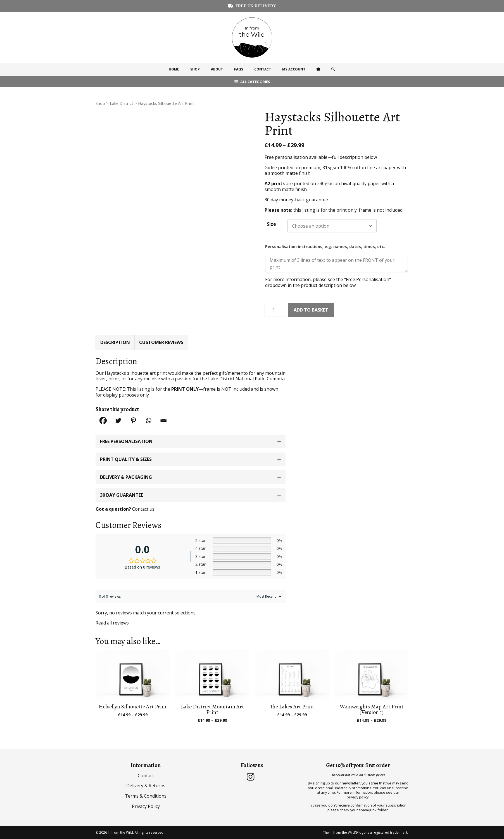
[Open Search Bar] (333, 69)
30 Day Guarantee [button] (122, 495)
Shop (195, 69)
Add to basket (311, 310)
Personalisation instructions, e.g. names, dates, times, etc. (325, 247)
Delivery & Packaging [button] (126, 477)
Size (271, 224)
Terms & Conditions (146, 796)
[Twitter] (118, 420)
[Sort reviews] (268, 597)
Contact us (143, 509)
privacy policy (358, 797)
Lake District (122, 103)
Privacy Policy (146, 806)
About (217, 69)
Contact (263, 69)
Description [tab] (115, 342)
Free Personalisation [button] (126, 441)
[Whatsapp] (148, 420)
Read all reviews (112, 623)
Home (174, 69)
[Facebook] (103, 420)
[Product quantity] (276, 310)
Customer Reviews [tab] (161, 342)
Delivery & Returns (146, 786)
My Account (294, 69)
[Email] (163, 420)
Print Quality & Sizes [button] (126, 459)
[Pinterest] (133, 420)
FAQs (239, 69)
